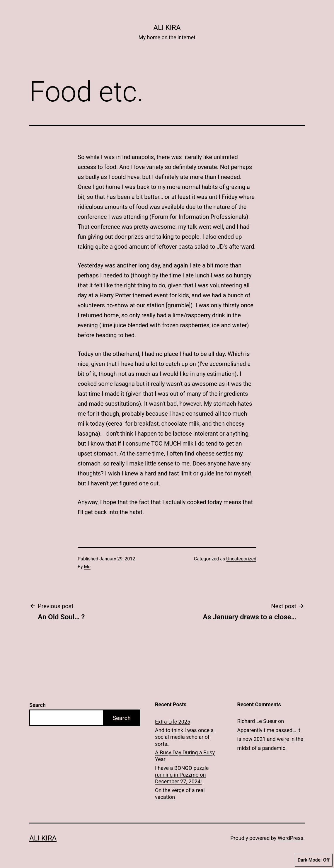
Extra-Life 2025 (173, 722)
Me (87, 567)
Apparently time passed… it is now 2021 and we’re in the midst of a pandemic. (270, 739)
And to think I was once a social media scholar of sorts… (184, 737)
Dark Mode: (314, 860)
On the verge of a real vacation (180, 794)
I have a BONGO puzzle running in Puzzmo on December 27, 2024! (182, 775)
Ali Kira (167, 28)
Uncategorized (241, 559)
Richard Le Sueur (257, 721)
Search (38, 705)
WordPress (290, 838)
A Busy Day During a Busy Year (185, 756)
